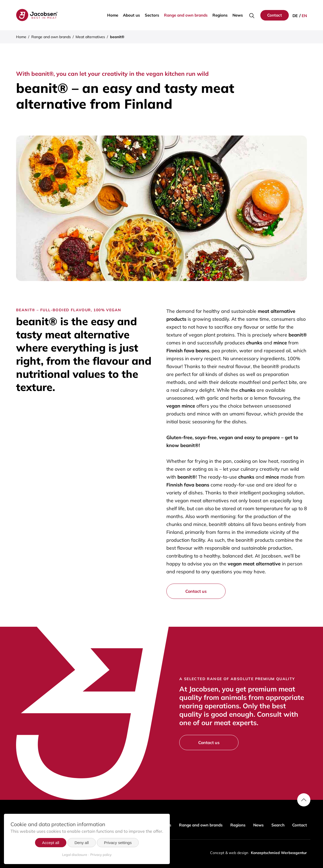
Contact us (196, 591)
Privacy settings (118, 843)
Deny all (82, 843)
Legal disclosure (75, 855)
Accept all (51, 843)
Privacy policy (101, 855)
